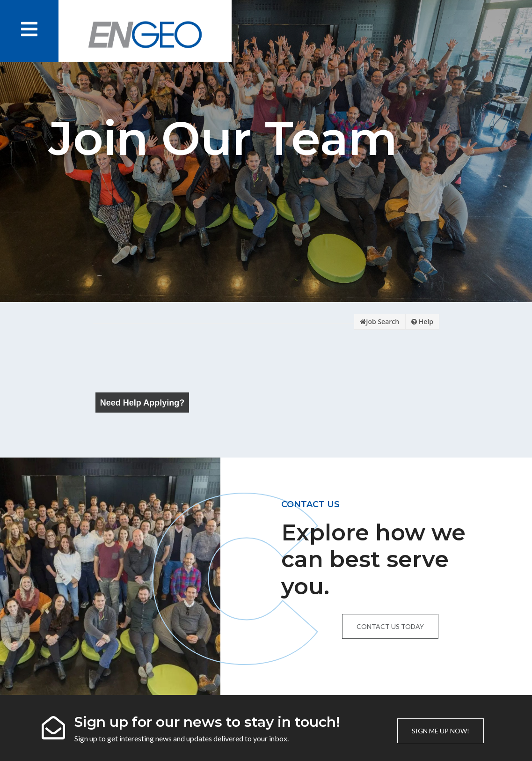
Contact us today (390, 626)
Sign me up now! (441, 731)
